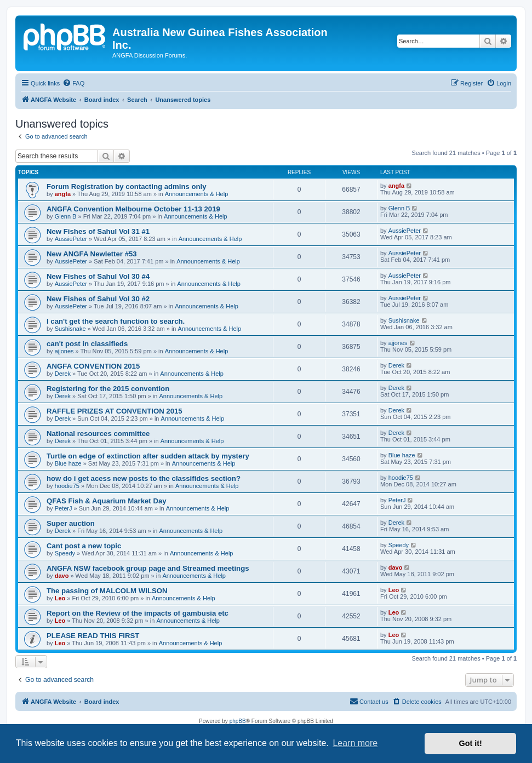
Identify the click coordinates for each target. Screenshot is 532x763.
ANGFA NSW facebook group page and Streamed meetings (148, 568)
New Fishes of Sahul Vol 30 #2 (98, 299)
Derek (63, 374)
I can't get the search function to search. (116, 321)
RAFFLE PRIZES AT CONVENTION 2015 (115, 411)
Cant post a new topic (84, 546)
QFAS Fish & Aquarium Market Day (107, 501)
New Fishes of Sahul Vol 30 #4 (98, 276)
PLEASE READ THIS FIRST (93, 636)
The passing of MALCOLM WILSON (107, 591)
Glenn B (66, 216)
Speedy (65, 553)
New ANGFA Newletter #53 (92, 254)
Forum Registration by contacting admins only (127, 187)
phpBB (238, 721)
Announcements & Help (197, 194)
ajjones (64, 351)
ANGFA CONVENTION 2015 (93, 366)
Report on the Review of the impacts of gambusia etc (138, 613)
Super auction (71, 523)
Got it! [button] (471, 743)
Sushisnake (70, 329)
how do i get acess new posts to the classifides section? (144, 478)
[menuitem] (73, 83)
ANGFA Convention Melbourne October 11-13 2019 (133, 209)
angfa (63, 194)
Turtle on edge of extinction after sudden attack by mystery (148, 456)
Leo (60, 598)
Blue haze (68, 463)
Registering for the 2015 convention (108, 389)
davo (62, 576)
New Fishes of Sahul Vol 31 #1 (98, 231)
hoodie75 (67, 486)
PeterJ (64, 508)
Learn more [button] (355, 743)
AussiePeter (71, 239)
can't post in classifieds (87, 344)
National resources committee (98, 434)
